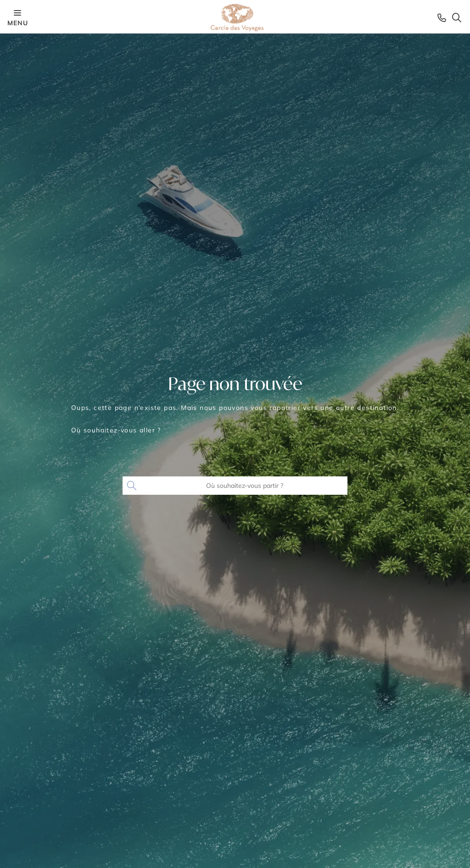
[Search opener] (457, 17)
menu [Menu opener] (17, 17)
